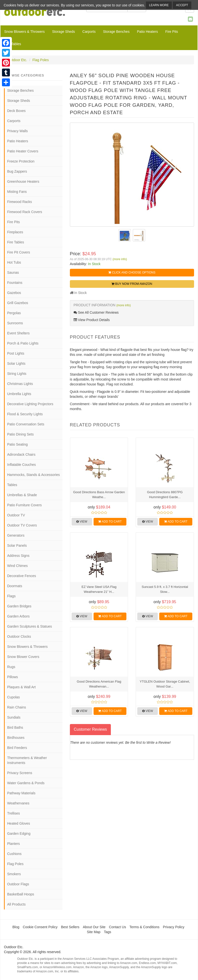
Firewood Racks (20, 202)
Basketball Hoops (21, 894)
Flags (11, 596)
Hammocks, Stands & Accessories (33, 475)
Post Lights (16, 353)
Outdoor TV (16, 515)
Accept (182, 5)
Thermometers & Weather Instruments (27, 760)
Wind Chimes (17, 566)
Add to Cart (110, 522)
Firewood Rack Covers (25, 212)
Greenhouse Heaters (23, 181)
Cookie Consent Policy (40, 927)
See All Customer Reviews (96, 312)
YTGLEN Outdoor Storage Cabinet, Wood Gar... (165, 684)
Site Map (94, 932)
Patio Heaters (148, 32)
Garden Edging (19, 834)
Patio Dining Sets (20, 434)
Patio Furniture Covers (24, 505)
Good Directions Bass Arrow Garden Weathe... (99, 495)
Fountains (15, 283)
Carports (89, 32)
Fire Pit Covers (19, 252)
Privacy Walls (18, 131)
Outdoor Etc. (17, 60)
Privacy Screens (20, 773)
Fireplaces (15, 232)
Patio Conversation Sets (26, 424)
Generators (16, 535)
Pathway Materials (21, 793)
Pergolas (14, 313)
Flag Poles (40, 60)
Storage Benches (116, 32)
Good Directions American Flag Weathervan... (99, 684)
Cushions (14, 854)
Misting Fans (17, 192)
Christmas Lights (20, 384)
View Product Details (92, 320)
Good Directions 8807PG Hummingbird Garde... (165, 495)
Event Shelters (18, 333)
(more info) (120, 259)
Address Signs (18, 556)
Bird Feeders (17, 748)
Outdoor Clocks (19, 636)
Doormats (15, 586)
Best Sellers (70, 927)
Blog (16, 927)
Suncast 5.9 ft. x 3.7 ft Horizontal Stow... (165, 589)
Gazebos (14, 293)
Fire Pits (171, 32)
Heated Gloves (19, 823)
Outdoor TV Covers (22, 525)
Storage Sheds (64, 32)
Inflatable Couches (21, 465)
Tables (12, 485)
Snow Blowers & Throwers (24, 32)
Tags (108, 932)
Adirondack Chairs (21, 454)
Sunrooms (15, 323)
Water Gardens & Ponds (26, 783)
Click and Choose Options (132, 272)
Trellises (14, 813)
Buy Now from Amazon (132, 284)
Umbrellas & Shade (22, 495)
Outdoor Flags (18, 884)
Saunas (13, 272)
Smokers (14, 874)
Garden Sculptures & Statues (30, 626)
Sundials (14, 717)
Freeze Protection (21, 161)
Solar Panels (17, 545)
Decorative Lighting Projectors (30, 404)
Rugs (11, 667)
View (82, 522)
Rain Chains (17, 707)
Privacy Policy (174, 927)
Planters (13, 844)
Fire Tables (13, 44)
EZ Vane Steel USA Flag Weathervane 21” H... (99, 589)
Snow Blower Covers (23, 657)
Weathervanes (18, 803)
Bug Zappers (17, 171)
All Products (16, 904)
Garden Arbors (18, 616)
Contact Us (117, 927)
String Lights (17, 374)
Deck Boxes (16, 111)
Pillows (13, 677)
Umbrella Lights (19, 394)
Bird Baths (15, 727)
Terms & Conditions (144, 927)
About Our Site (94, 927)
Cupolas (13, 697)
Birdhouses (16, 738)
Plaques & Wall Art (21, 687)
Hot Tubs (14, 262)
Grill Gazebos (18, 303)
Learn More (159, 5)
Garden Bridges (19, 606)
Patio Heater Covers (23, 151)
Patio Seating (17, 444)
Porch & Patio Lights (23, 343)
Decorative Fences (22, 576)
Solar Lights (16, 363)
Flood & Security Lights (25, 414)
